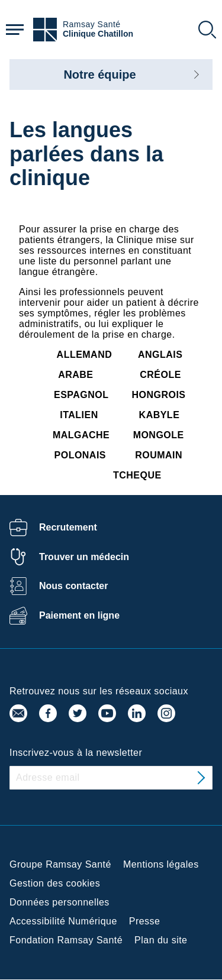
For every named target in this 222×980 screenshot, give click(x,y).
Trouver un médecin (84, 557)
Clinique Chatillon (98, 34)
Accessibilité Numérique (63, 921)
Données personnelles (59, 902)
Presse (145, 921)
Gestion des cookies (55, 883)
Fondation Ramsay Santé (66, 940)
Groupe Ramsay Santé (60, 864)
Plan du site (161, 940)
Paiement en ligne (79, 615)
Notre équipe (99, 75)
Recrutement (68, 527)
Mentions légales (161, 864)
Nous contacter (73, 586)
